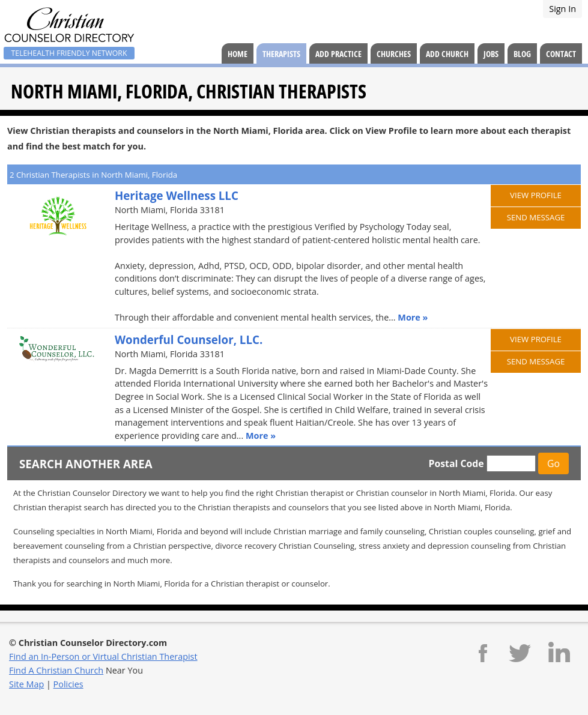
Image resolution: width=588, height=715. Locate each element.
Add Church (447, 54)
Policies (68, 684)
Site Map (26, 684)
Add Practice (338, 54)
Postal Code (456, 463)
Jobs (491, 54)
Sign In (562, 9)
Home (238, 54)
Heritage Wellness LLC (177, 195)
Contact (561, 54)
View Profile (536, 195)
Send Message (536, 217)
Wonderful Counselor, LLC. (189, 339)
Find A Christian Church (56, 670)
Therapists (281, 54)
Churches (394, 54)
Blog (522, 54)
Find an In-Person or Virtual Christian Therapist (103, 656)
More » (413, 317)
